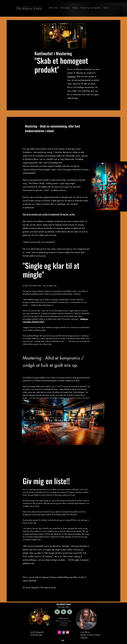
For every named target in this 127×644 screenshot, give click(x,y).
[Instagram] (59, 632)
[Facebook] (63, 632)
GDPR (63, 640)
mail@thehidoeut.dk (63, 618)
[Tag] (63, 612)
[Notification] (70, 612)
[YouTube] (68, 632)
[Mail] (57, 612)
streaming (72, 76)
